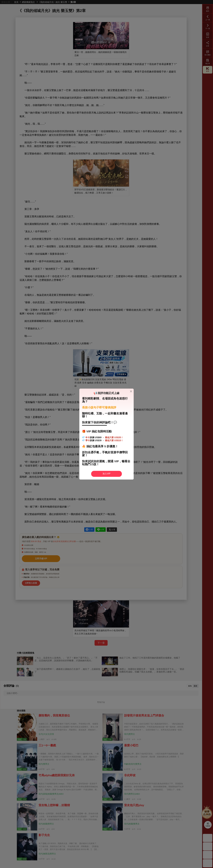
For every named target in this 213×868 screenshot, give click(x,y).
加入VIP (106, 474)
